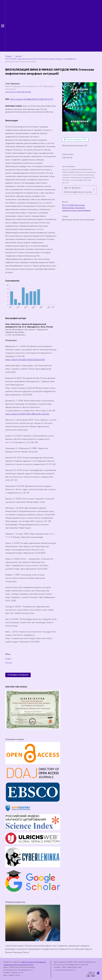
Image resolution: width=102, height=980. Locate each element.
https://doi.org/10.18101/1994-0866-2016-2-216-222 (27, 414)
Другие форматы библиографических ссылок (78, 190)
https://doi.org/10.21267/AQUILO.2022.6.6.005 (25, 360)
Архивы (18, 56)
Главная (9, 56)
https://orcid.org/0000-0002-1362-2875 (18, 92)
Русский (9, 663)
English (8, 659)
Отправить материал (18, 675)
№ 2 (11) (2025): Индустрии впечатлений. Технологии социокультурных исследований (40, 59)
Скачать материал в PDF (76, 139)
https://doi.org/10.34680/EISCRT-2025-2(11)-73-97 (31, 99)
